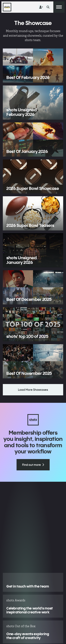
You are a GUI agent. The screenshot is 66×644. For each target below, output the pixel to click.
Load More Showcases (33, 390)
